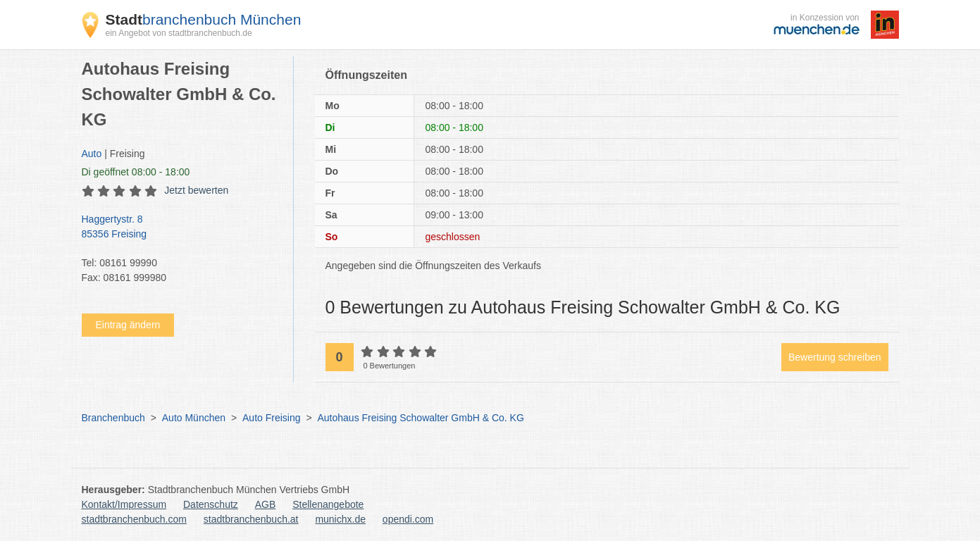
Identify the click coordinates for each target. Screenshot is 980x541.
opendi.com (408, 519)
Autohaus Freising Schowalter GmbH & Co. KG (420, 418)
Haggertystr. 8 (180, 228)
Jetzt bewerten (196, 190)
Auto (92, 154)
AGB (266, 504)
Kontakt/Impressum (124, 504)
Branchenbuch (113, 418)
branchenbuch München (204, 19)
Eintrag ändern (128, 325)
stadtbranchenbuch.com (134, 519)
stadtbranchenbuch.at (251, 519)
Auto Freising (271, 418)
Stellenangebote (328, 504)
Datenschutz (211, 504)
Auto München (194, 418)
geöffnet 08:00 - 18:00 (136, 172)
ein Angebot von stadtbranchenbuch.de (179, 33)
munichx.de (340, 519)
